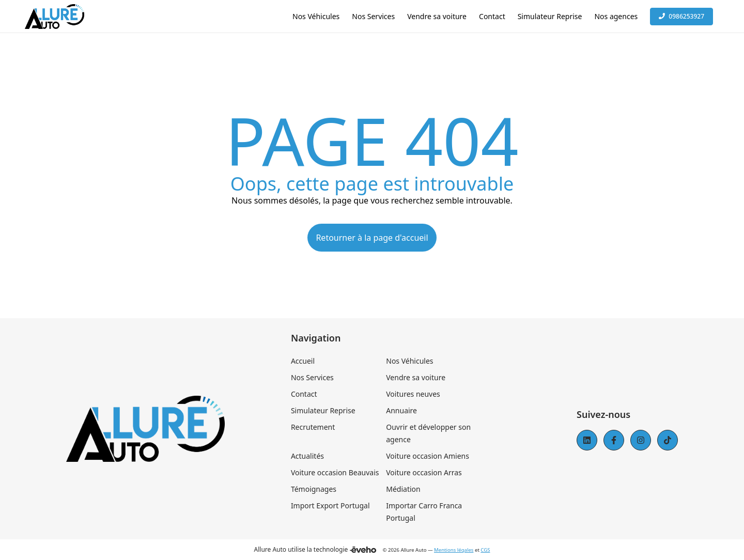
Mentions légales (454, 550)
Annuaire (401, 410)
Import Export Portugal (330, 505)
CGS (485, 550)
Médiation (403, 489)
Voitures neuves (413, 394)
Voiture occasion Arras (424, 472)
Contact (304, 394)
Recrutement (313, 427)
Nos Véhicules (409, 361)
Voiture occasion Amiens (428, 456)
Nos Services (312, 377)
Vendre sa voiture (416, 377)
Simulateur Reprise (323, 410)
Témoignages (314, 489)
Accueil (303, 361)
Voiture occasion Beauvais (335, 472)
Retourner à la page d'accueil (372, 238)
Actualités (307, 456)
